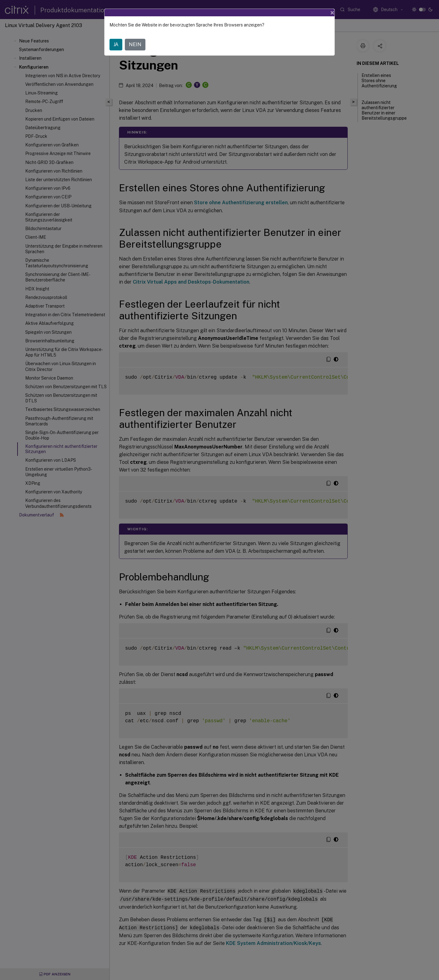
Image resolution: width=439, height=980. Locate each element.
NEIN (135, 44)
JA (116, 44)
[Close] (332, 13)
